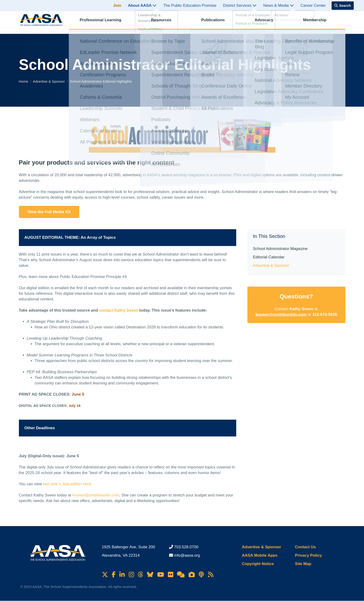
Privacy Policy (308, 555)
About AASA (142, 5)
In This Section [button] (269, 236)
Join (117, 5)
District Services (240, 5)
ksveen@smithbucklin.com (96, 495)
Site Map (303, 564)
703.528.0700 (186, 547)
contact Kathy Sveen (119, 310)
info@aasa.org (187, 555)
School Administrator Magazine (280, 249)
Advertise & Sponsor (49, 81)
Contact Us (305, 547)
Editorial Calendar (269, 257)
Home (24, 81)
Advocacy (268, 22)
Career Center (313, 5)
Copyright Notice (258, 564)
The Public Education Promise (190, 5)
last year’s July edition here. (68, 484)
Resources (165, 22)
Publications (217, 22)
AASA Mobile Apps (260, 555)
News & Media (279, 5)
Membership (319, 22)
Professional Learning (104, 22)
